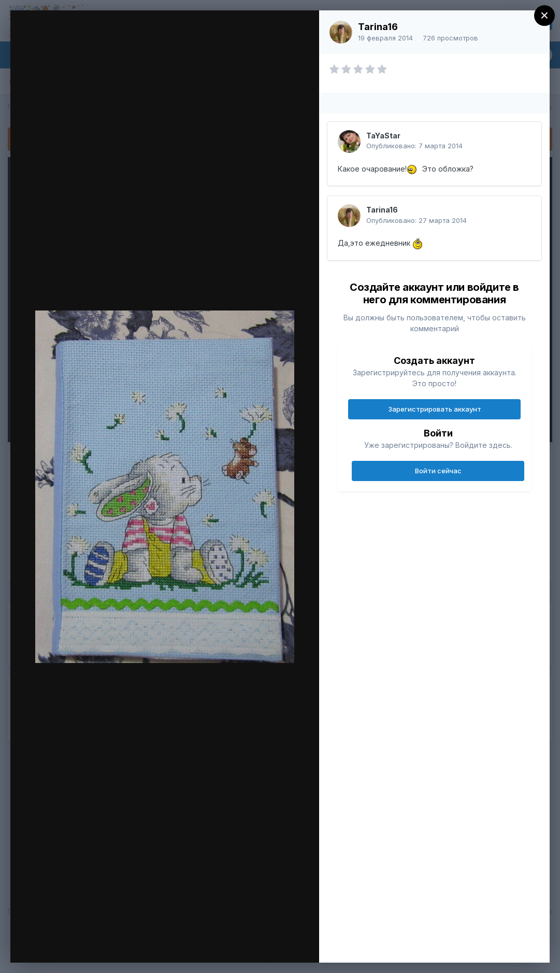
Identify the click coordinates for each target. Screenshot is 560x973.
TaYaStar (383, 136)
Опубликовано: (414, 146)
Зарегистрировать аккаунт (435, 409)
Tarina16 (378, 27)
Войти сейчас (438, 471)
